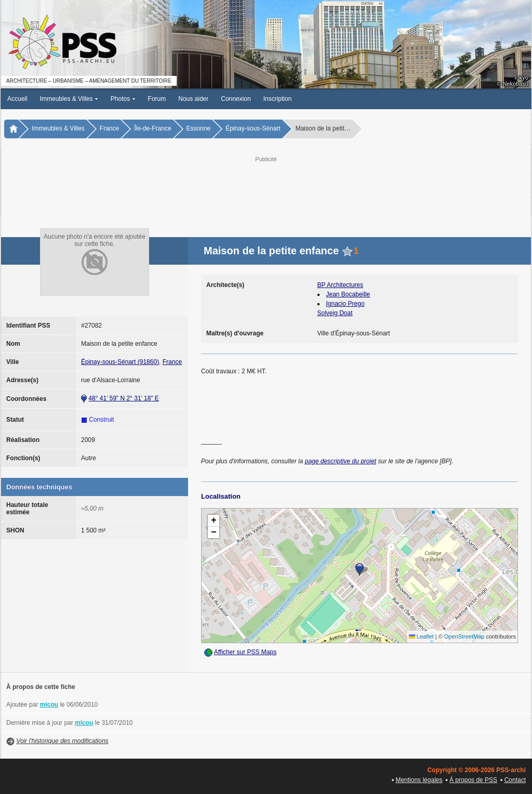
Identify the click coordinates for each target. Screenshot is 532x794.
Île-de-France (152, 128)
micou (49, 705)
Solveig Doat (335, 313)
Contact (515, 780)
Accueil (17, 99)
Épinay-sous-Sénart (253, 128)
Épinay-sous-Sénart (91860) (120, 362)
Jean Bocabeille (348, 294)
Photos (123, 99)
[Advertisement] (266, 188)
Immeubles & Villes (69, 99)
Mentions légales (419, 780)
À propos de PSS (473, 780)
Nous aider (193, 99)
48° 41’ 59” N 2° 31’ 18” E (123, 398)
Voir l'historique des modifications (62, 741)
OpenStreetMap (464, 636)
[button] (360, 569)
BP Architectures (341, 285)
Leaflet (421, 636)
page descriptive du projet (341, 461)
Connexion (236, 99)
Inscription (278, 99)
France (109, 128)
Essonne (199, 128)
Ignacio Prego (345, 304)
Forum (157, 99)
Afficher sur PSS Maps (245, 652)
